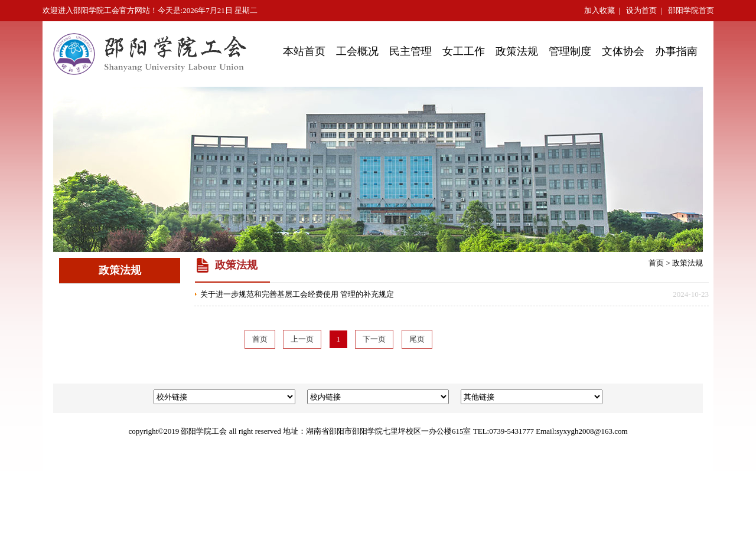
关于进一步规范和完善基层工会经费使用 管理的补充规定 (297, 294)
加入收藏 (599, 10)
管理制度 (570, 51)
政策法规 (517, 51)
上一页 (302, 339)
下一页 (374, 339)
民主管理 (410, 51)
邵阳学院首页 (691, 10)
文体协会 (623, 51)
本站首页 (304, 51)
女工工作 (464, 51)
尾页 (417, 339)
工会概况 (357, 51)
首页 (656, 263)
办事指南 (676, 51)
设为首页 (641, 10)
